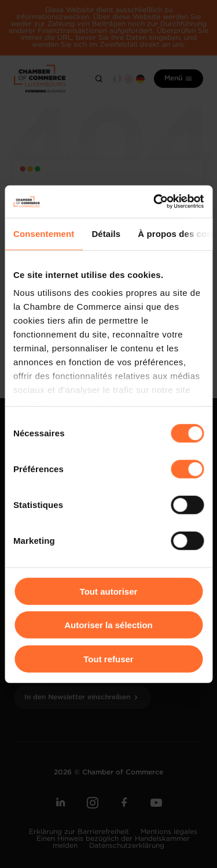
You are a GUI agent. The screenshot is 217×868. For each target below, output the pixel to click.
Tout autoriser (109, 591)
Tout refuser (108, 659)
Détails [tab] (106, 233)
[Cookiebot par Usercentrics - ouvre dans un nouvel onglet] (155, 202)
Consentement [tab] (44, 233)
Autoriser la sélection (108, 625)
